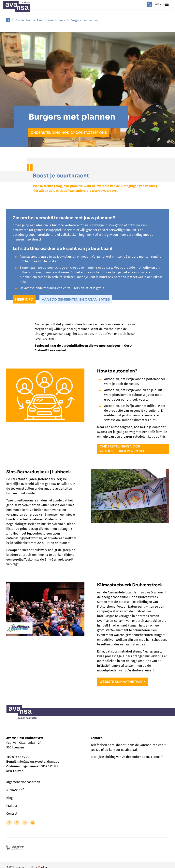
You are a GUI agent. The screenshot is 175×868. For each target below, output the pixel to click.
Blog (9, 798)
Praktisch (13, 806)
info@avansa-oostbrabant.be (38, 762)
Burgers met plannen (85, 20)
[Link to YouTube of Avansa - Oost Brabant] (33, 823)
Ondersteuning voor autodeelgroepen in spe (122, 449)
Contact (12, 814)
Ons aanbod (23, 20)
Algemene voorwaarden (23, 782)
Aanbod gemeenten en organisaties (76, 299)
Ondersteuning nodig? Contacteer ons (69, 133)
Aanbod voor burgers (51, 20)
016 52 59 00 (21, 757)
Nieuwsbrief (15, 790)
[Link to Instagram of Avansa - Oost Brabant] (17, 823)
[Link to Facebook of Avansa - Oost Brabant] (9, 823)
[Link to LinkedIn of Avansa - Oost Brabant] (25, 823)
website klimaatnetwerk (123, 682)
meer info (24, 299)
